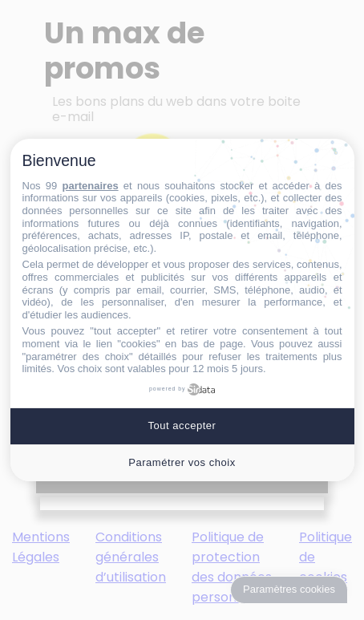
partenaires (91, 186)
